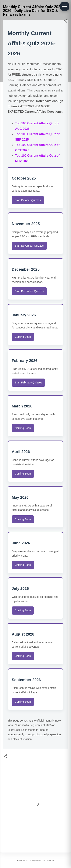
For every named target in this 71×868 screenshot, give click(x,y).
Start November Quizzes (29, 246)
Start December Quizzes (29, 291)
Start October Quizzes (28, 200)
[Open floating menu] (65, 6)
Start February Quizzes (28, 383)
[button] (66, 21)
